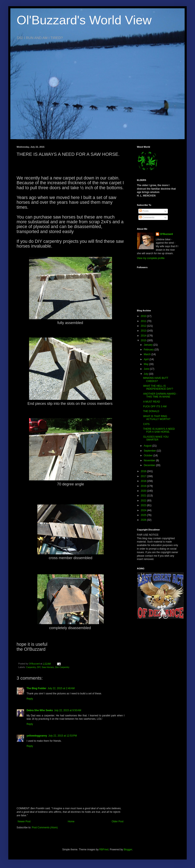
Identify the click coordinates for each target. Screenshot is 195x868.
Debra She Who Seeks (40, 710)
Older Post (118, 821)
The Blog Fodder (36, 688)
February (149, 350)
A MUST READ (152, 402)
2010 (144, 316)
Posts (144, 211)
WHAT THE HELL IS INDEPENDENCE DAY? (158, 387)
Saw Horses (48, 667)
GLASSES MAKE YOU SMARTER (156, 438)
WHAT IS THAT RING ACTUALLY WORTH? (157, 418)
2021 (144, 496)
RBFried (104, 850)
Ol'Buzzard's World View (84, 20)
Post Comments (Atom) (45, 827)
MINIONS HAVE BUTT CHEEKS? (156, 379)
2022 (144, 501)
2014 (144, 336)
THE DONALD (151, 411)
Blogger (128, 850)
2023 (144, 505)
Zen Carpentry (62, 667)
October (149, 455)
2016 (144, 471)
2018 (144, 481)
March (148, 354)
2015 (144, 340)
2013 (144, 331)
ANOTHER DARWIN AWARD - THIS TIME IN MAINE (160, 395)
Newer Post (24, 821)
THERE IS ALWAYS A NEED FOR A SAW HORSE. (159, 430)
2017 (144, 476)
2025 (144, 515)
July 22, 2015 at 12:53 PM (63, 736)
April (147, 359)
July (146, 374)
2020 (144, 491)
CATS (146, 424)
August (148, 446)
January (149, 345)
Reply (30, 699)
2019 (144, 486)
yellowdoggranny (37, 736)
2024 (144, 510)
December (150, 465)
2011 (144, 321)
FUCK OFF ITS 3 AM (155, 406)
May (146, 364)
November (150, 460)
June (147, 369)
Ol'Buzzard (166, 234)
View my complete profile (151, 258)
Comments (147, 217)
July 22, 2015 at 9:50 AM (68, 710)
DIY (39, 667)
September (150, 451)
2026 (144, 520)
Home (71, 821)
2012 (144, 326)
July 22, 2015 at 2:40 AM (61, 688)
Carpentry (31, 667)
